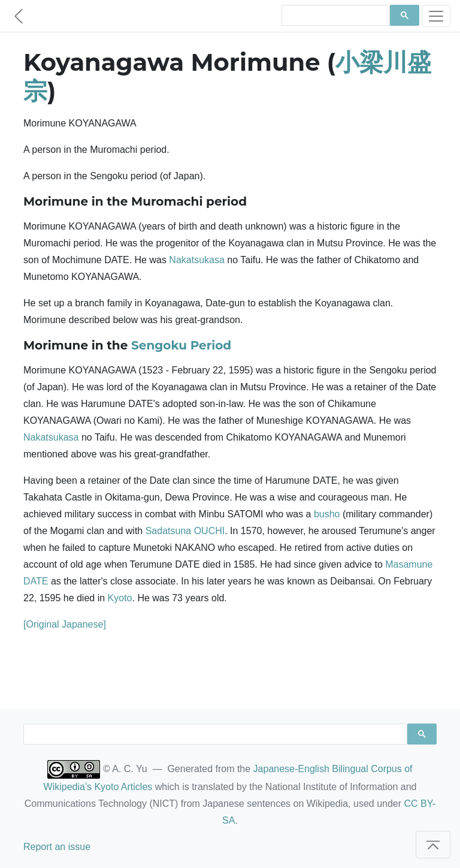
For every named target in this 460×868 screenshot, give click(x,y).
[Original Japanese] (65, 624)
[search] (335, 16)
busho (327, 514)
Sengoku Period (181, 345)
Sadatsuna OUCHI (185, 531)
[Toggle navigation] (436, 16)
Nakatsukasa (197, 260)
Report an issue (57, 847)
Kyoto (120, 598)
